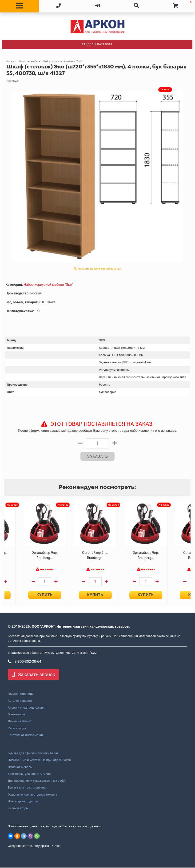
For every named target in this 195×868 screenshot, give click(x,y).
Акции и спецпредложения (27, 708)
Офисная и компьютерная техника (32, 795)
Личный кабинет (20, 722)
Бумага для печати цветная (27, 788)
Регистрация (17, 729)
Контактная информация (26, 735)
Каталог (11, 61)
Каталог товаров (20, 701)
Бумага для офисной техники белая (33, 753)
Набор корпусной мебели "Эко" (63, 61)
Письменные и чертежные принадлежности (39, 761)
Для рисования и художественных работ (37, 781)
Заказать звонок (33, 675)
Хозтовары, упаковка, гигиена (29, 774)
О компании (16, 715)
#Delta (56, 846)
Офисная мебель (30, 61)
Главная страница (21, 694)
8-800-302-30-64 (24, 662)
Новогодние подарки (23, 802)
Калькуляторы (18, 809)
